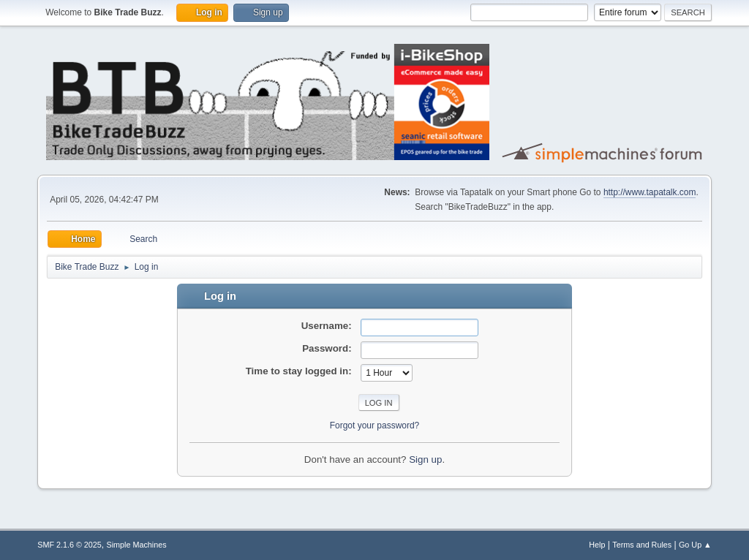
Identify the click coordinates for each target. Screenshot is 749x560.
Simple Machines (137, 545)
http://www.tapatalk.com (650, 192)
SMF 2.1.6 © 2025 (69, 545)
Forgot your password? (375, 425)
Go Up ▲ (695, 545)
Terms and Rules (642, 545)
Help (597, 545)
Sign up (425, 459)
